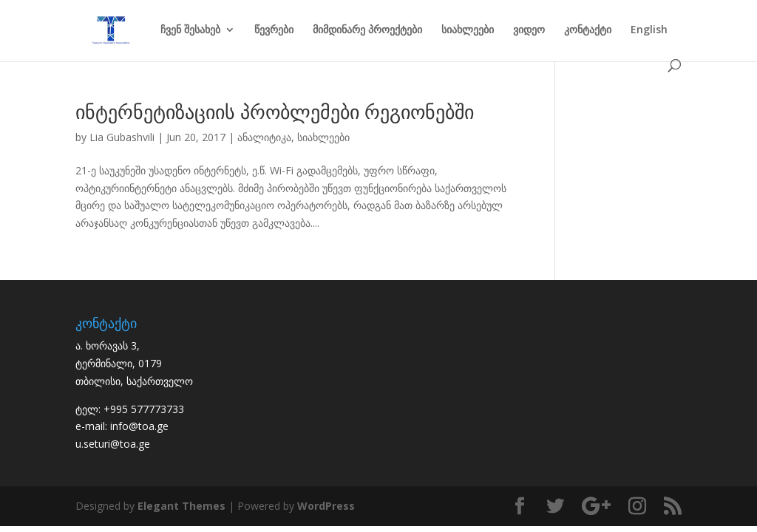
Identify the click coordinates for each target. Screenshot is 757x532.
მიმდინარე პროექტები (367, 30)
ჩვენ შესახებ (190, 30)
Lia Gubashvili (122, 137)
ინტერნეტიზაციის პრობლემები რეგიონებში (275, 112)
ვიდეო (529, 30)
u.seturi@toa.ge (113, 444)
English (649, 30)
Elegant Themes (181, 506)
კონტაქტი (588, 30)
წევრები (274, 30)
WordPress (326, 506)
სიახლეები (468, 30)
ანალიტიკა (264, 137)
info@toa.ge (139, 426)
